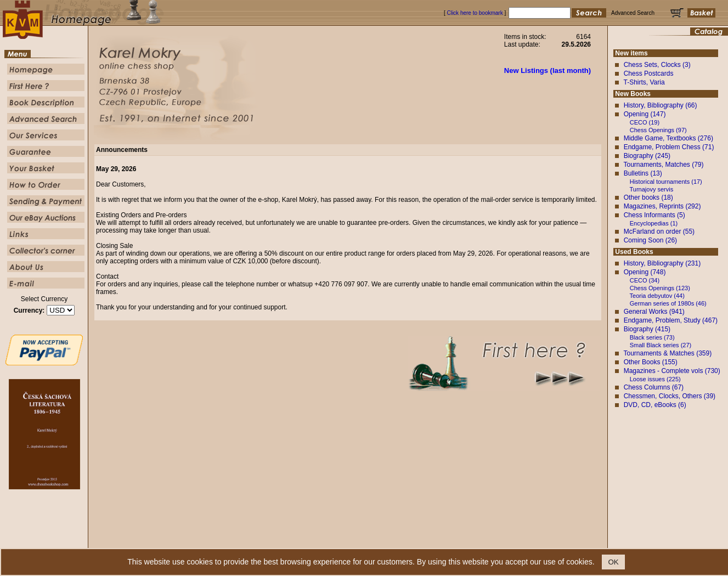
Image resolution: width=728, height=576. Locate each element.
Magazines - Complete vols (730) (672, 371)
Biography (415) (647, 329)
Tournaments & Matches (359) (667, 353)
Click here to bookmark (475, 13)
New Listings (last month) (548, 70)
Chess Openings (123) (660, 288)
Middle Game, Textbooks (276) (668, 138)
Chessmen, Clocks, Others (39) (670, 396)
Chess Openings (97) (658, 130)
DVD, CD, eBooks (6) (655, 405)
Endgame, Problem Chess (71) (669, 147)
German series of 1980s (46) (668, 303)
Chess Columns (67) (654, 387)
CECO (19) (645, 122)
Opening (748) (645, 272)
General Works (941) (654, 312)
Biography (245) (647, 156)
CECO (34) (645, 280)
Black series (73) (652, 337)
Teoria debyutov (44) (657, 296)
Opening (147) (645, 114)
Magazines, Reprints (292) (662, 206)
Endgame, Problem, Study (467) (671, 320)
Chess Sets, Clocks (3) (657, 65)
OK (613, 562)
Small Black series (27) (661, 345)
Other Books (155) (651, 362)
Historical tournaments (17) (666, 182)
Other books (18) (648, 197)
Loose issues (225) (655, 379)
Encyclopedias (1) (654, 223)
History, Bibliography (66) (661, 105)
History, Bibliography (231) (662, 263)
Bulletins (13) (643, 173)
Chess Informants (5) (654, 215)
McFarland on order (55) (659, 231)
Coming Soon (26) (650, 240)
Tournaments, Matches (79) (663, 165)
